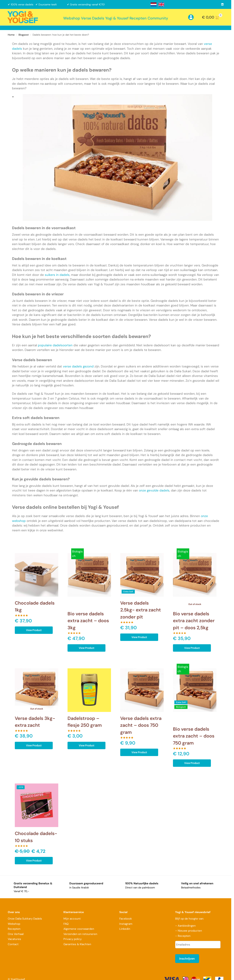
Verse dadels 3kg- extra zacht (35, 722)
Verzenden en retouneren (81, 934)
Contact (13, 944)
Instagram (126, 924)
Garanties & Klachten (77, 944)
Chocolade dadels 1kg (35, 607)
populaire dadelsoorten (55, 345)
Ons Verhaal (16, 934)
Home (11, 35)
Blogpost (24, 35)
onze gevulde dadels (154, 490)
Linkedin (125, 929)
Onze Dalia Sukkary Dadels (25, 919)
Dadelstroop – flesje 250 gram (85, 722)
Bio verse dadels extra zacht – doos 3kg (88, 621)
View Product (34, 630)
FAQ (66, 924)
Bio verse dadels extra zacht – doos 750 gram (194, 736)
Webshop (14, 924)
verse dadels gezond (78, 366)
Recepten (14, 929)
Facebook (126, 919)
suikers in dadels (57, 275)
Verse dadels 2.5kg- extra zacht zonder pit (141, 610)
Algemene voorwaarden (79, 929)
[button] (213, 17)
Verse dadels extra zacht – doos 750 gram (141, 725)
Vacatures (14, 939)
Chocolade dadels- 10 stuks (36, 837)
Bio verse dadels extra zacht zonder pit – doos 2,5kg (194, 621)
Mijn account (72, 919)
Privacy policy (73, 939)
